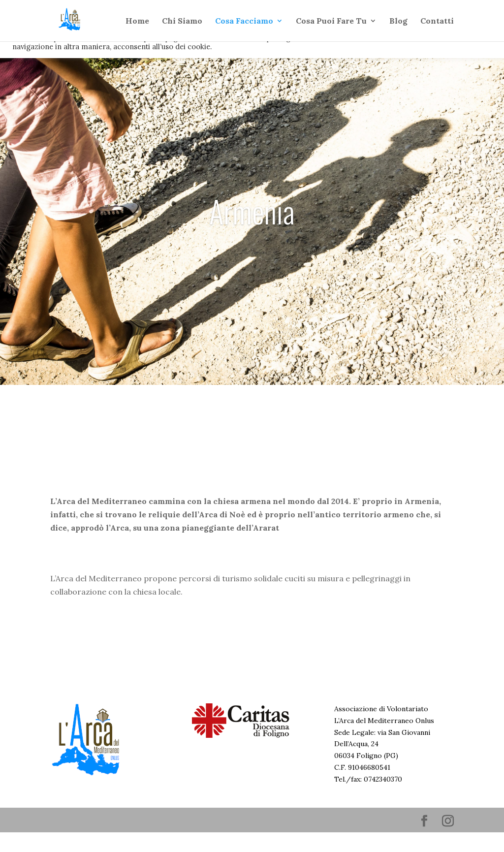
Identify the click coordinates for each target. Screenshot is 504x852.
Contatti (437, 21)
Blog (398, 21)
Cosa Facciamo (244, 21)
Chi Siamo (182, 21)
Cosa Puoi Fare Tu (331, 21)
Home (137, 21)
